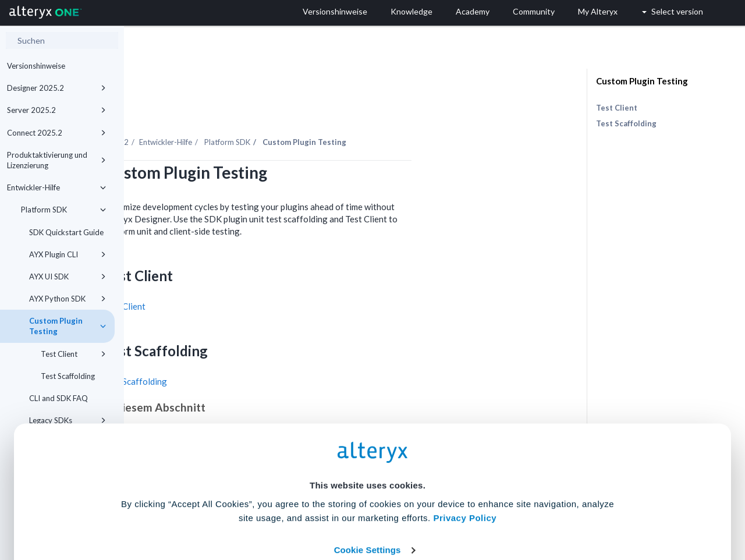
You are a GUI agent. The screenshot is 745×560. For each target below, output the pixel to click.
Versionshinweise (36, 66)
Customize (462, 508)
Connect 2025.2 (56, 133)
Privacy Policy (465, 442)
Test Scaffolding (626, 123)
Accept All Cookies (284, 508)
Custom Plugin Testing (642, 81)
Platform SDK (63, 210)
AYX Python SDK (68, 299)
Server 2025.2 (56, 110)
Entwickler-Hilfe (56, 187)
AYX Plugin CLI (68, 254)
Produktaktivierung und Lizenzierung (56, 160)
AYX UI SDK (68, 277)
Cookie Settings (368, 474)
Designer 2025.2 (56, 88)
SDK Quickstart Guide (66, 232)
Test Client (249, 274)
